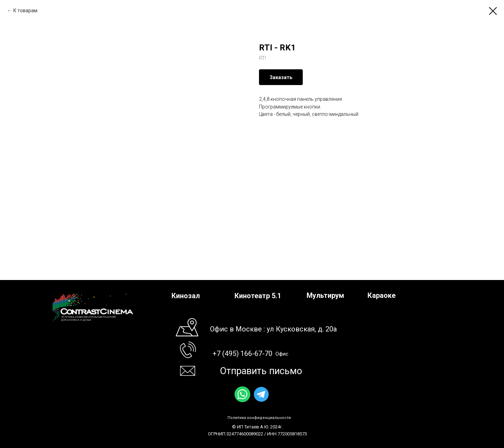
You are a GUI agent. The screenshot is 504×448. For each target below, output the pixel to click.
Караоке (381, 295)
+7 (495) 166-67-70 (242, 353)
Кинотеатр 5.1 (258, 296)
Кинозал (186, 296)
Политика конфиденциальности (259, 418)
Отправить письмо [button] (261, 371)
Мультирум (325, 295)
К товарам (25, 10)
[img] (242, 394)
